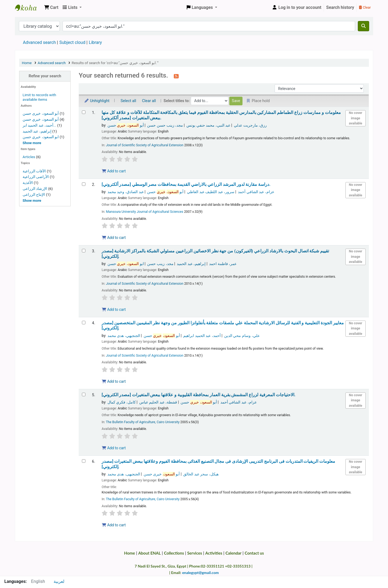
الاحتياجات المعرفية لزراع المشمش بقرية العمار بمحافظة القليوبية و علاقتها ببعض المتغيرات (198, 395)
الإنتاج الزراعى (34, 194)
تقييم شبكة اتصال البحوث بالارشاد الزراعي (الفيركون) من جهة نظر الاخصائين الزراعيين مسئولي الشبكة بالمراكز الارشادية (215, 254)
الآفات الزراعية (34, 171)
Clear (365, 7)
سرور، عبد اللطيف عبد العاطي (211, 192)
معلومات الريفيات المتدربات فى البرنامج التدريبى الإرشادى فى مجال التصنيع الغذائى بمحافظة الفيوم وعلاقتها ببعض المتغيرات (218, 464)
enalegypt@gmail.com (200, 573)
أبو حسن (126, 125)
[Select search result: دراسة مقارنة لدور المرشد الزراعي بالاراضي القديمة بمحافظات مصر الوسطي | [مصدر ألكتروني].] (84, 184)
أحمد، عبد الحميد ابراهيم (202, 336)
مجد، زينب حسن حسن (165, 125)
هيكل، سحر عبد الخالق (201, 474)
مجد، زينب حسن (160, 264)
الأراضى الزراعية (36, 177)
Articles (29, 157)
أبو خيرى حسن (162, 474)
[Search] (363, 26)
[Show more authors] (32, 143)
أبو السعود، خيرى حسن (41, 113)
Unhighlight (97, 101)
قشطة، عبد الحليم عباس (158, 402)
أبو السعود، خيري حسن (41, 119)
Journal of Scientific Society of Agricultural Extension (145, 145)
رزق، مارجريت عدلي (250, 125)
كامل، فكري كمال (122, 402)
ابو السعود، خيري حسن (41, 137)
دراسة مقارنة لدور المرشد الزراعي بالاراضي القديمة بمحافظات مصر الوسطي (186, 185)
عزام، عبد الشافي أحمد (256, 192)
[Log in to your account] (297, 8)
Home (27, 63)
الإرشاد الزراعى (35, 189)
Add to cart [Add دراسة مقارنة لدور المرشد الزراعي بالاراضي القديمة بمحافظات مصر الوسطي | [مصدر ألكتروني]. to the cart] (114, 238)
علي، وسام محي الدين (242, 336)
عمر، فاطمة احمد (223, 264)
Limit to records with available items (39, 97)
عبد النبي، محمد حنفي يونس (208, 125)
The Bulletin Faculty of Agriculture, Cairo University (143, 422)
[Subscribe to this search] (176, 76)
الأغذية (28, 183)
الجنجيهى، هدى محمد (124, 474)
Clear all (149, 101)
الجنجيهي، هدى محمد (124, 336)
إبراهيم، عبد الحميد (37, 131)
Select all (128, 101)
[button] (51, 8)
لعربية (59, 581)
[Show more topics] (32, 200)
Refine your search (45, 76)
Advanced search (39, 42)
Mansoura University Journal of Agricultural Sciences (145, 212)
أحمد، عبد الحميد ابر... (39, 125)
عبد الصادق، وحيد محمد (126, 192)
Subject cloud (72, 42)
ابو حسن (126, 264)
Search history (340, 7)
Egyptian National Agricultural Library (29, 8)
